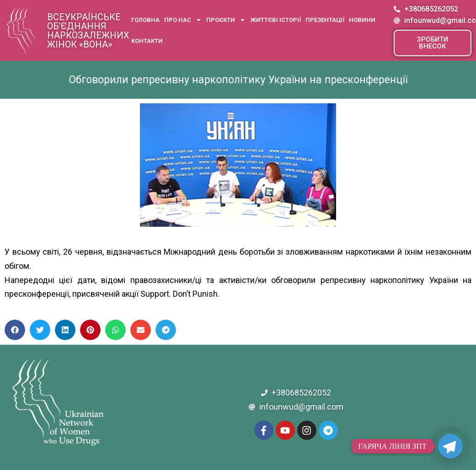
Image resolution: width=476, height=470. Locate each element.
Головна (145, 20)
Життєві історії (275, 20)
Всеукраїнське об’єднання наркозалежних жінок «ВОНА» (88, 31)
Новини (362, 20)
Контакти (147, 41)
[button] (433, 43)
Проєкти (226, 20)
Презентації (325, 20)
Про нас (183, 20)
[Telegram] (450, 446)
